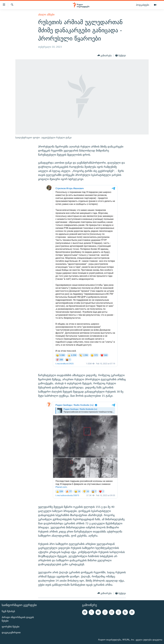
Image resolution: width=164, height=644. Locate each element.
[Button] (105, 55)
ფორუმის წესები (11, 627)
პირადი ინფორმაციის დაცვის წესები (18, 619)
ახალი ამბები (46, 14)
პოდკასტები (143, 5)
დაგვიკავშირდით (11, 633)
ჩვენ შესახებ (8, 611)
